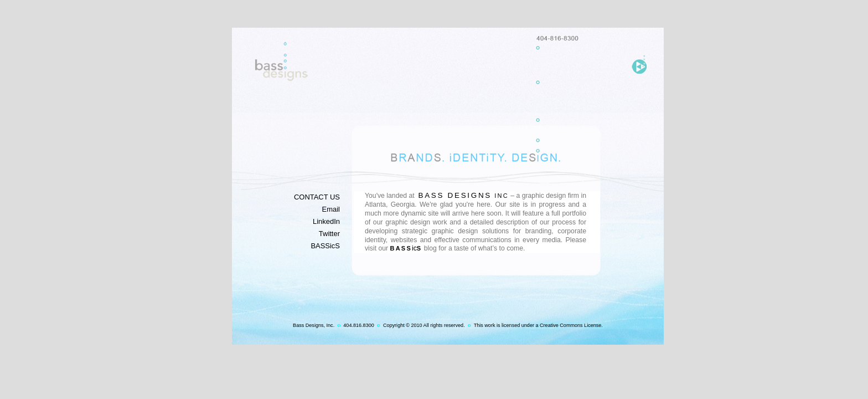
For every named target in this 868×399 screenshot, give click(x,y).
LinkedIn (326, 221)
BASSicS (325, 246)
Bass (401, 248)
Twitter (329, 234)
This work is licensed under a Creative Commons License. (538, 325)
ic (417, 248)
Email (331, 209)
